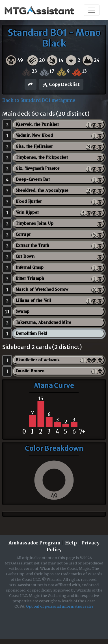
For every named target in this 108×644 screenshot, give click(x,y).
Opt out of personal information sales (60, 606)
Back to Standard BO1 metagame (39, 100)
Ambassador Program (34, 543)
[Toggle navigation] (92, 10)
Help (71, 543)
